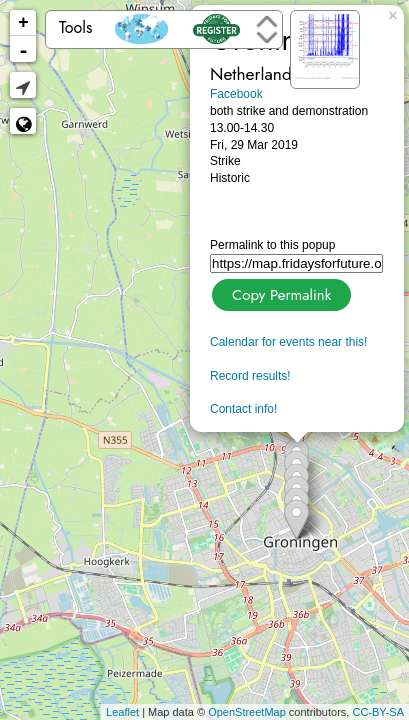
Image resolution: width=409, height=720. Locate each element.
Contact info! (243, 409)
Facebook (236, 94)
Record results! (250, 376)
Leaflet (122, 712)
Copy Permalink (279, 292)
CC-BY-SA (378, 712)
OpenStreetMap (247, 712)
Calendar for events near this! (288, 342)
